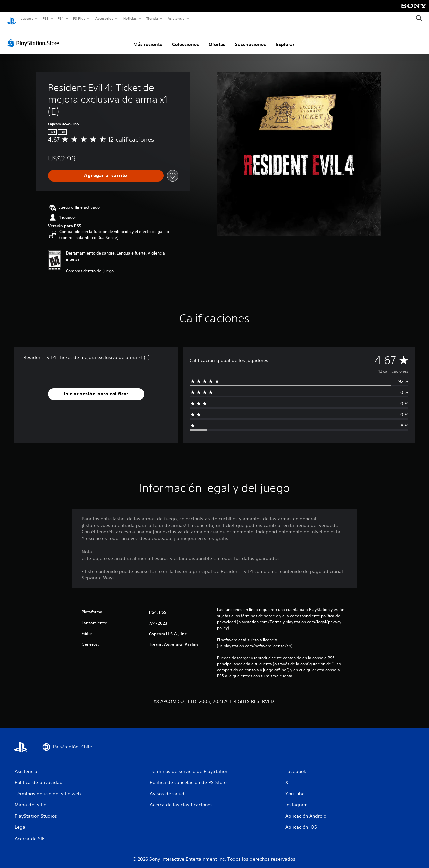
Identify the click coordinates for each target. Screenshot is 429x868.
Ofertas (217, 38)
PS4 (61, 18)
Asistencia (176, 18)
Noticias (130, 18)
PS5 (46, 18)
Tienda (152, 18)
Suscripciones (251, 38)
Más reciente (148, 38)
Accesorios (104, 18)
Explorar (285, 38)
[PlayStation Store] (35, 37)
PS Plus (79, 18)
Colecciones (186, 38)
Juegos (27, 18)
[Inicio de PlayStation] (12, 19)
